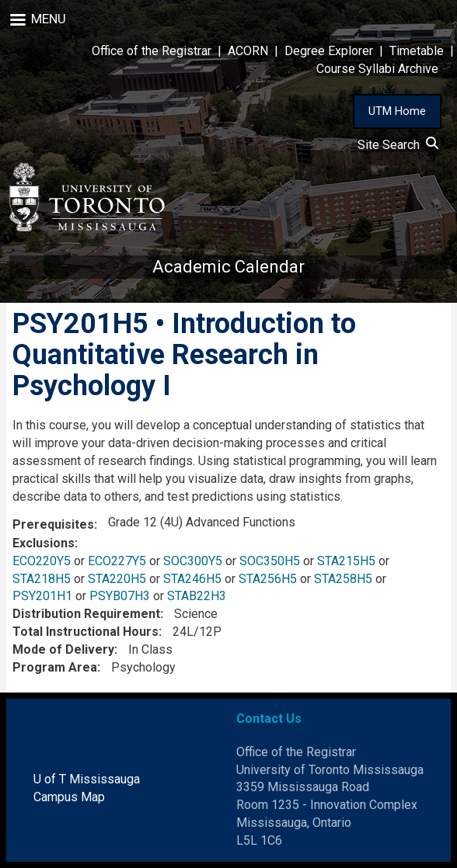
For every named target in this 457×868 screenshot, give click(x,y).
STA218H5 (42, 579)
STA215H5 (346, 561)
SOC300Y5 (193, 561)
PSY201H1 (42, 596)
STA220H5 (117, 579)
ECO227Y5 (117, 561)
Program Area (55, 667)
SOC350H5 (270, 561)
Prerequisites (53, 524)
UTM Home (397, 111)
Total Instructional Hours (85, 632)
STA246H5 (192, 579)
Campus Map (69, 797)
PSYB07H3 (120, 596)
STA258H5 (343, 579)
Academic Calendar (228, 267)
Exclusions (44, 543)
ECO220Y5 (42, 561)
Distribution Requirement (86, 614)
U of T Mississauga (87, 779)
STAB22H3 (197, 596)
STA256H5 (268, 579)
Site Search (398, 145)
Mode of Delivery (63, 649)
